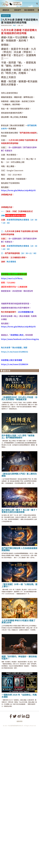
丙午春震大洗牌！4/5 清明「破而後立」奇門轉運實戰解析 (18, 575)
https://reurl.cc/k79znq (12, 381)
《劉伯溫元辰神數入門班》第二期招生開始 (19, 613)
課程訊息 (6, 16)
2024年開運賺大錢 (26, 450)
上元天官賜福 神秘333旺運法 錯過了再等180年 (19, 760)
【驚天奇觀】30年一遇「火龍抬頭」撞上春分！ (19, 724)
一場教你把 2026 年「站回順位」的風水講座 (19, 834)
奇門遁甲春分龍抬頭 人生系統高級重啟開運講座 (19, 688)
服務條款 (20, 860)
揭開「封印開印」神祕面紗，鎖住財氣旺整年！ (19, 796)
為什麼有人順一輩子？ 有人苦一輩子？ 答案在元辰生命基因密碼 (19, 649)
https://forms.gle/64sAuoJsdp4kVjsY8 (18, 211)
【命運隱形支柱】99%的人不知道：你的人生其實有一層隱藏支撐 (19, 537)
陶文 (14, 25)
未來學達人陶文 (17, 473)
